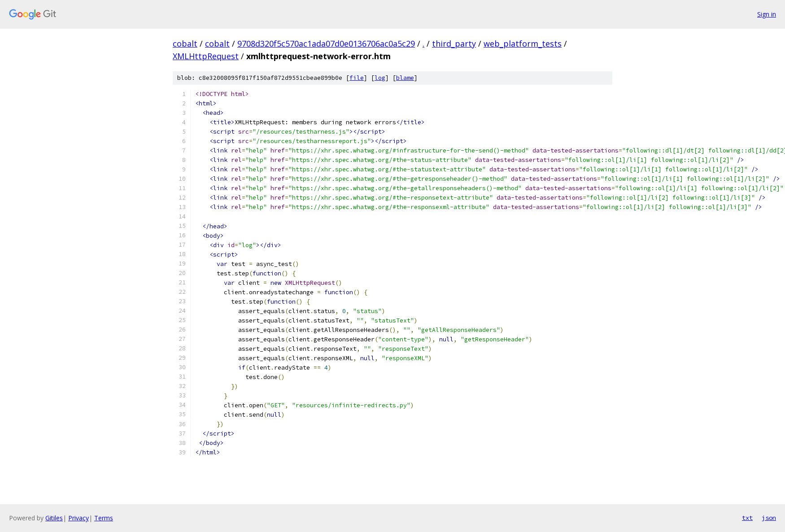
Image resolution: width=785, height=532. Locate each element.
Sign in (767, 14)
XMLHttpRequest (206, 56)
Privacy (78, 518)
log (380, 78)
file (357, 78)
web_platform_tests (523, 44)
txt (747, 518)
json (769, 518)
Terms (104, 518)
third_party (454, 44)
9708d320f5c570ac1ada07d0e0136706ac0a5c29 (326, 44)
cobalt (185, 44)
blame (405, 78)
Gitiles (54, 518)
